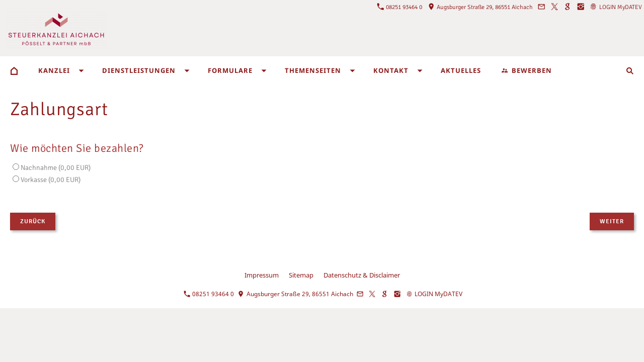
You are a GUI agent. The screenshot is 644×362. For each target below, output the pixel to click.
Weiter (612, 221)
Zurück (33, 221)
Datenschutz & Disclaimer (362, 275)
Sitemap (301, 275)
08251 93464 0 (400, 7)
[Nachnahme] (16, 167)
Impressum (262, 275)
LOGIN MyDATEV (616, 7)
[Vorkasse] (16, 179)
